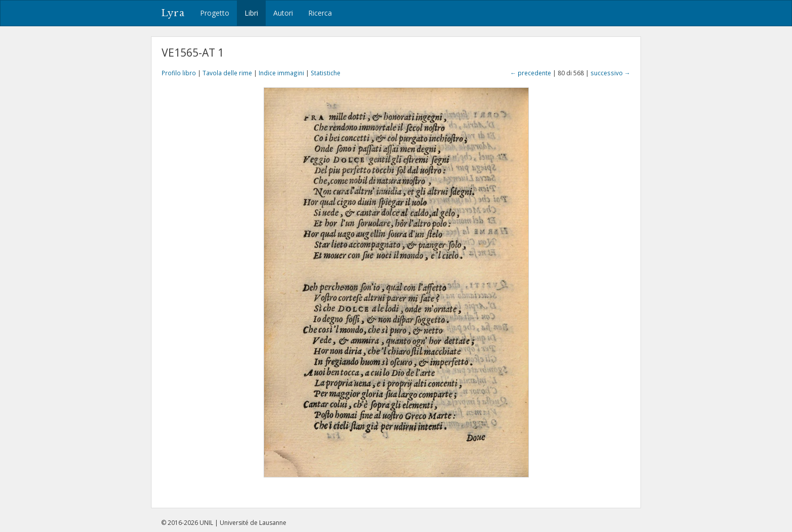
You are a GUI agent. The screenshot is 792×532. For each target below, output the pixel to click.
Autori (283, 13)
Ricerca (320, 13)
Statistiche (326, 73)
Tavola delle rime (227, 73)
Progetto (215, 13)
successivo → (610, 73)
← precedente (531, 73)
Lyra (173, 13)
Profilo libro (179, 73)
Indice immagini (281, 73)
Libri (251, 13)
